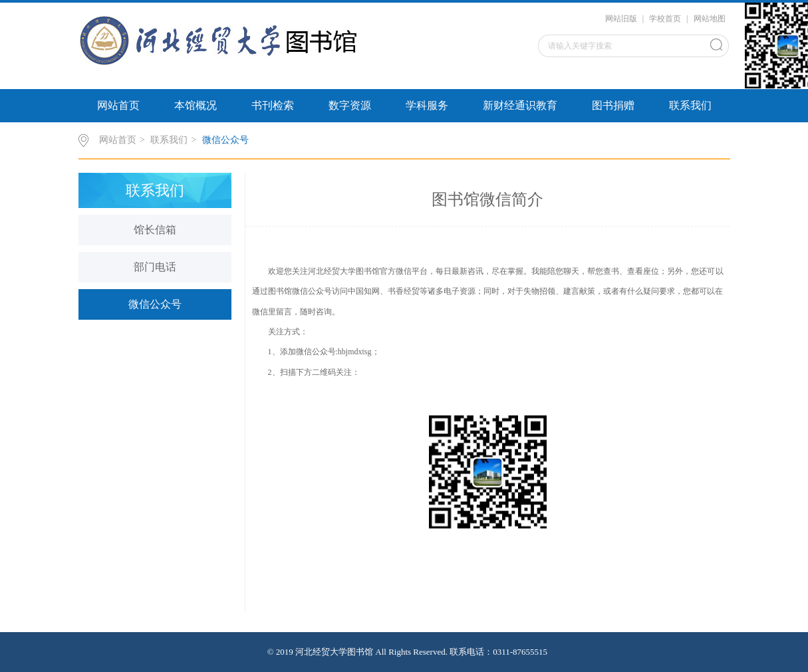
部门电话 (155, 267)
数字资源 (350, 105)
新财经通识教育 (520, 105)
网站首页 (118, 105)
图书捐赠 (613, 105)
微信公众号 (225, 140)
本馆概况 (196, 105)
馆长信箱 (155, 230)
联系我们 (690, 105)
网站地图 (710, 19)
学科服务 (427, 105)
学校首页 (665, 19)
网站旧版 (621, 19)
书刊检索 (273, 105)
